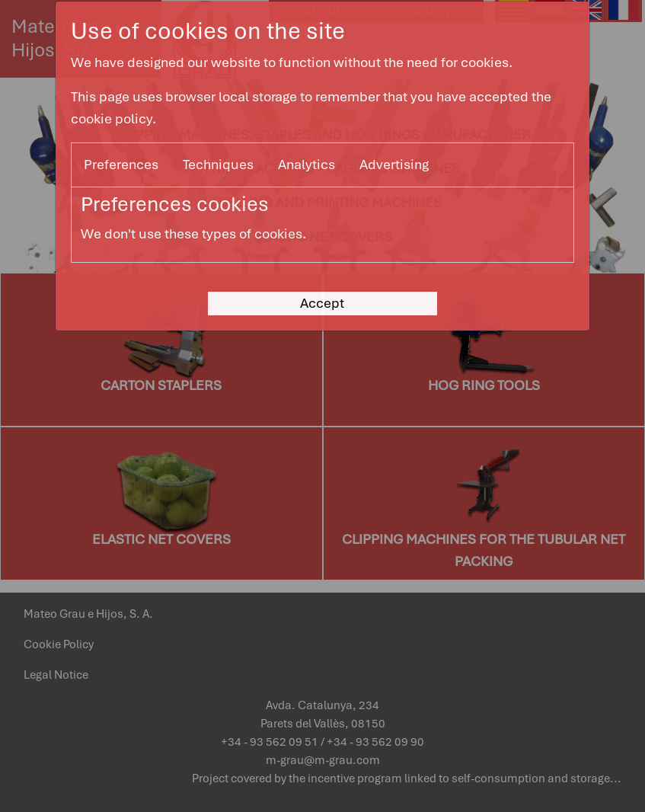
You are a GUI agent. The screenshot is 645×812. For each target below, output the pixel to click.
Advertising (394, 164)
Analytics (307, 164)
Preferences (121, 164)
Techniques (218, 164)
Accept (322, 303)
